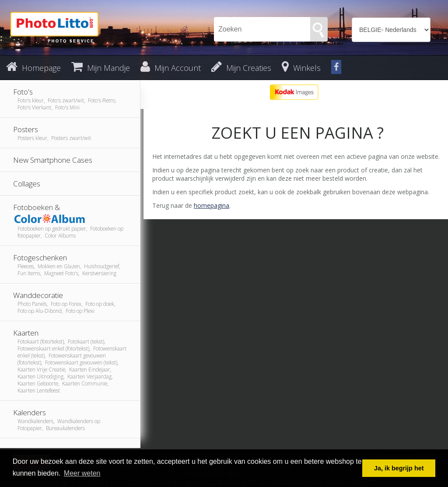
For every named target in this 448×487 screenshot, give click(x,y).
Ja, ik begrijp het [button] (399, 468)
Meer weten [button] (82, 473)
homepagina (212, 205)
